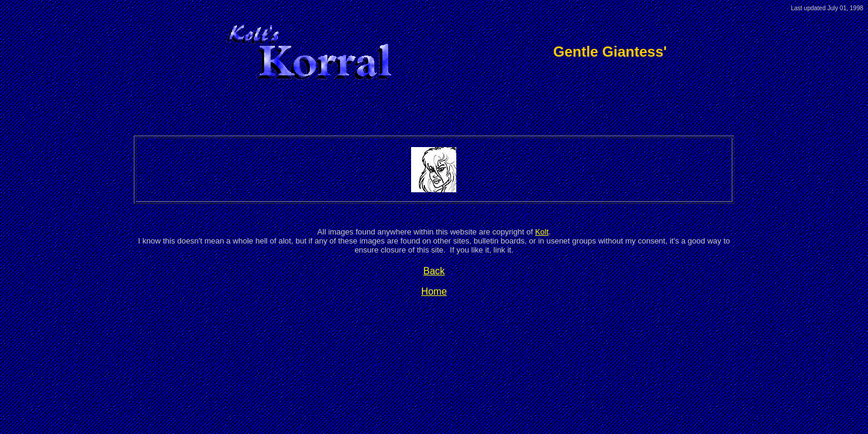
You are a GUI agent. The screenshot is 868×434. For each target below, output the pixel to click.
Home (434, 291)
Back (434, 271)
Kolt (542, 232)
